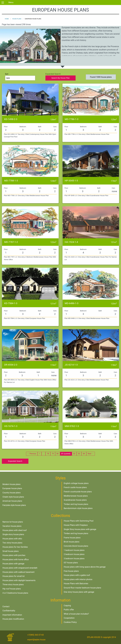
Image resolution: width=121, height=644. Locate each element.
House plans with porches (14, 555)
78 (48, 454)
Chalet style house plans (13, 497)
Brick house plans (72, 542)
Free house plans (71, 571)
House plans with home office (16, 560)
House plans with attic (12, 539)
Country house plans (12, 493)
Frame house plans (72, 538)
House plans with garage (13, 564)
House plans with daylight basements (19, 580)
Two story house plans (12, 543)
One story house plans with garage (79, 592)
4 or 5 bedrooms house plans (15, 593)
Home (7, 19)
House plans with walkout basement (18, 572)
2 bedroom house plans (74, 554)
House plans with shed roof (15, 530)
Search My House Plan (60, 78)
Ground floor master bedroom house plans (82, 588)
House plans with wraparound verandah (20, 568)
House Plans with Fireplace (76, 525)
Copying (67, 606)
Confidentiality (9, 611)
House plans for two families (15, 547)
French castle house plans (75, 487)
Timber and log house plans (76, 504)
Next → (91, 454)
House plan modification (13, 619)
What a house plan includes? (76, 614)
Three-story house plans (13, 585)
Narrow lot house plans (13, 522)
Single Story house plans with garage (80, 529)
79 (53, 454)
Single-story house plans (13, 534)
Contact (6, 607)
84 (84, 454)
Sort (20, 77)
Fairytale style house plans (14, 505)
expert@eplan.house (36, 640)
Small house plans (11, 551)
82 (74, 454)
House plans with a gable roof (77, 575)
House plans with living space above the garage (85, 567)
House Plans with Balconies (76, 584)
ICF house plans (71, 563)
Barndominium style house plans (78, 508)
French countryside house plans (78, 492)
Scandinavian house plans (75, 500)
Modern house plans (11, 484)
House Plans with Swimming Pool (79, 521)
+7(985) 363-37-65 (35, 635)
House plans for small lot (14, 576)
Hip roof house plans (12, 589)
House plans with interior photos (78, 579)
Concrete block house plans (76, 546)
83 (79, 454)
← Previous (32, 454)
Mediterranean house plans (76, 496)
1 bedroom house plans (74, 550)
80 (58, 454)
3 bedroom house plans (74, 559)
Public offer (69, 610)
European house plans (12, 488)
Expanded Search (15, 461)
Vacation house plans (12, 526)
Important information (12, 615)
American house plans (12, 501)
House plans (17, 19)
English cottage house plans (76, 483)
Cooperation (69, 618)
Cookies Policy (70, 622)
